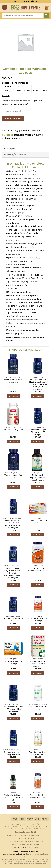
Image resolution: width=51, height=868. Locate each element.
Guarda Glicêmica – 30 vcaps (13, 620)
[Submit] (46, 15)
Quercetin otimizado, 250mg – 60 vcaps (13, 753)
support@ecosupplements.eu (26, 851)
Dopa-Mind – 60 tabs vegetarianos (13, 381)
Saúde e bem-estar (12, 138)
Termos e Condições (14, 826)
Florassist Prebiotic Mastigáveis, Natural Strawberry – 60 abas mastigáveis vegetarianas (38, 384)
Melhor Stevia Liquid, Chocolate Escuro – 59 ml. (13, 797)
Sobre (39, 826)
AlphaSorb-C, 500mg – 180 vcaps (38, 620)
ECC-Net (26, 856)
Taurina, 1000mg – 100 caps (13, 431)
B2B (45, 826)
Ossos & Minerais (34, 135)
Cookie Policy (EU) (14, 828)
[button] (5, 7)
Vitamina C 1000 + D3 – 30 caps (38, 522)
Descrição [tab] (9, 149)
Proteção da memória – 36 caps (13, 663)
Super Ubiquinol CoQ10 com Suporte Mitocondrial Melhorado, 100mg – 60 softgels (13, 573)
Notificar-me (13, 119)
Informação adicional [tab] (16, 154)
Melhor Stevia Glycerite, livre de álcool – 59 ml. (38, 478)
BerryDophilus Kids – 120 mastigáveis (38, 753)
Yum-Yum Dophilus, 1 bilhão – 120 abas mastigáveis (38, 664)
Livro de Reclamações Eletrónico (14, 854)
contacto (30, 826)
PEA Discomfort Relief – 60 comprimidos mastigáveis (13, 709)
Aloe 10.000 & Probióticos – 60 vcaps (38, 569)
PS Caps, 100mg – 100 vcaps (13, 476)
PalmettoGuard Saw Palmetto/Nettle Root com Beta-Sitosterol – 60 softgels (13, 524)
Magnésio (19, 135)
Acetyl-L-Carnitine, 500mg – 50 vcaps (38, 796)
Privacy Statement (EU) (35, 828)
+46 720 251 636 (24, 848)
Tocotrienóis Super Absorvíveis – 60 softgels (38, 432)
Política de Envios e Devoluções (25, 824)
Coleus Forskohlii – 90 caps (38, 708)
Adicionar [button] (13, 396)
